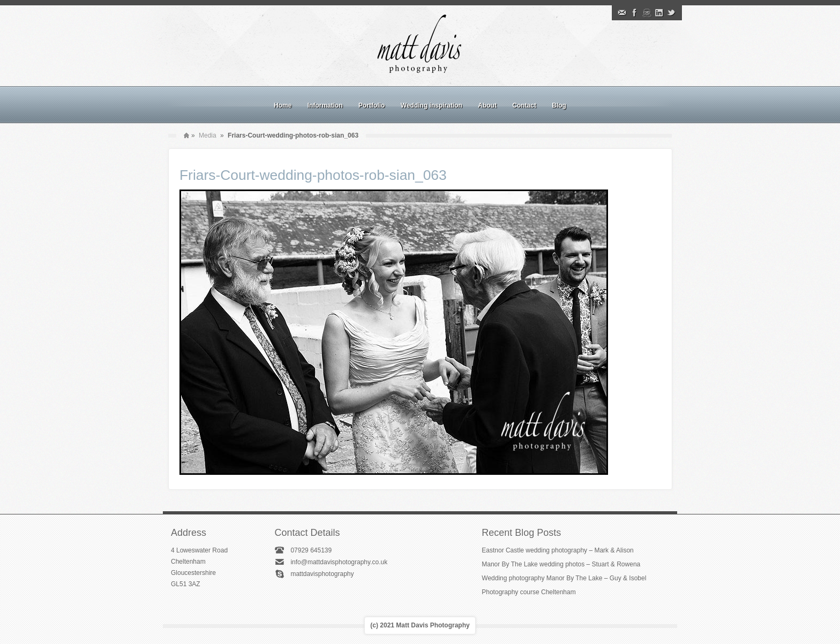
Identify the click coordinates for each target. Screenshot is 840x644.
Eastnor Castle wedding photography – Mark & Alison (558, 550)
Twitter (671, 13)
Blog (559, 105)
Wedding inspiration (432, 105)
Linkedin (659, 13)
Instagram (647, 13)
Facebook (634, 13)
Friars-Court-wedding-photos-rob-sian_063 (313, 175)
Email (622, 13)
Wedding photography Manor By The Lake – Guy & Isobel (564, 578)
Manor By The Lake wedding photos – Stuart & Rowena (561, 564)
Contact (524, 105)
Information (325, 105)
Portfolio (372, 105)
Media (208, 135)
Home (283, 105)
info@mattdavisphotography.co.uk (339, 562)
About (487, 105)
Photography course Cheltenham (528, 592)
